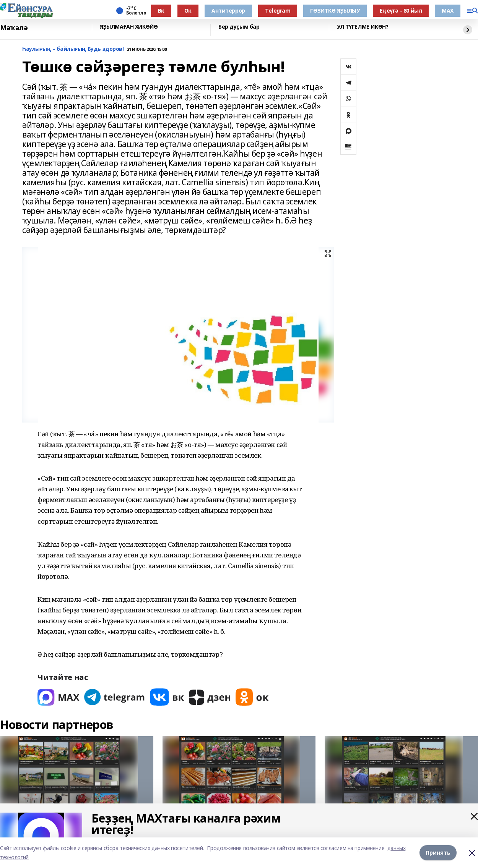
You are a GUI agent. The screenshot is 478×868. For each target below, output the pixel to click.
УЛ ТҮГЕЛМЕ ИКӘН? (363, 27)
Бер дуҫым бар (239, 27)
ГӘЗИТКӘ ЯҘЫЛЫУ (335, 11)
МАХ (448, 11)
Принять (438, 853)
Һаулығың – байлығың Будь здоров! (73, 49)
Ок (188, 11)
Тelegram (278, 11)
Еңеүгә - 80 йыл (401, 11)
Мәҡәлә (14, 28)
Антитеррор (228, 11)
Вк (161, 11)
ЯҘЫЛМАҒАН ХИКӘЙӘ (129, 27)
